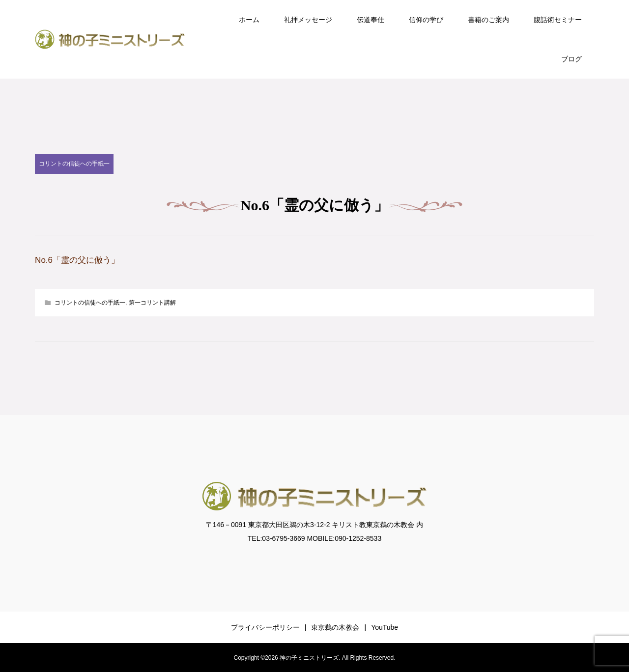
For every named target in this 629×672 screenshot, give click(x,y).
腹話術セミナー (558, 20)
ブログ (572, 59)
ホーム (249, 20)
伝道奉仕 (371, 20)
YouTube (385, 627)
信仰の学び (426, 20)
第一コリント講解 (152, 303)
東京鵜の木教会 (335, 627)
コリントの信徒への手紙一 (74, 164)
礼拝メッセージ (308, 20)
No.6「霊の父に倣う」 (77, 260)
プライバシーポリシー (265, 627)
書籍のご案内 (488, 20)
